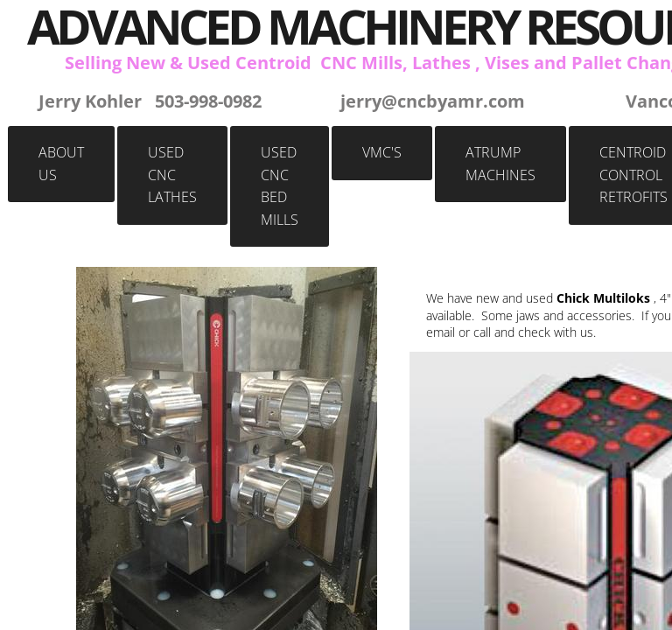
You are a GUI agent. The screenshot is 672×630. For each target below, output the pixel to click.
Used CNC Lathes (172, 175)
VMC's (382, 152)
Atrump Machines (500, 164)
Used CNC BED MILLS (280, 186)
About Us (61, 164)
